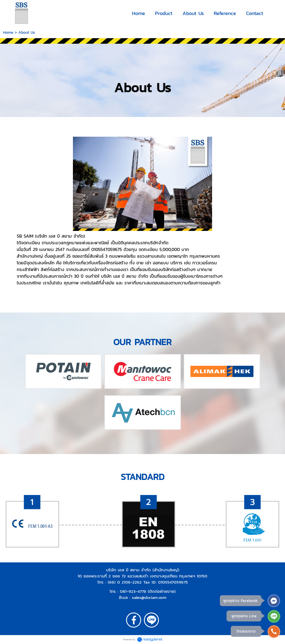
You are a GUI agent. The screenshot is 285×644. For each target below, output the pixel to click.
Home (8, 32)
